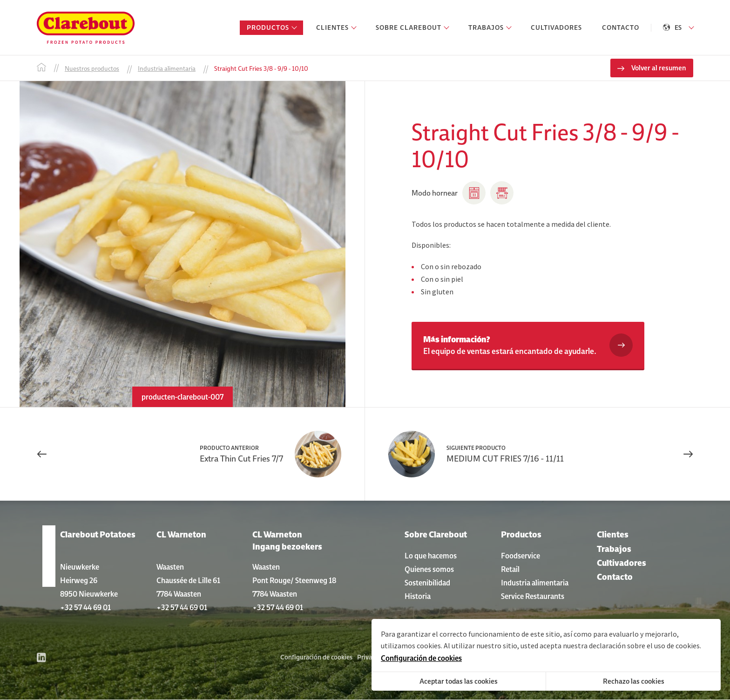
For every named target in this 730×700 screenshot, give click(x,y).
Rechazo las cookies (634, 681)
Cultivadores (622, 563)
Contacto (615, 577)
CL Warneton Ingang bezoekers (287, 541)
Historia (418, 596)
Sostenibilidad (427, 583)
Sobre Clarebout (436, 535)
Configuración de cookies (316, 658)
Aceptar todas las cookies (459, 681)
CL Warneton (181, 535)
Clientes (613, 535)
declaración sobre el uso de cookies (644, 646)
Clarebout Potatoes (98, 535)
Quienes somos (429, 569)
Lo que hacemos (431, 556)
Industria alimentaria (535, 583)
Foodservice (520, 556)
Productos (521, 535)
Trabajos (614, 549)
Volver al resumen (659, 68)
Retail (510, 569)
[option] (182, 245)
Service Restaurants (533, 596)
